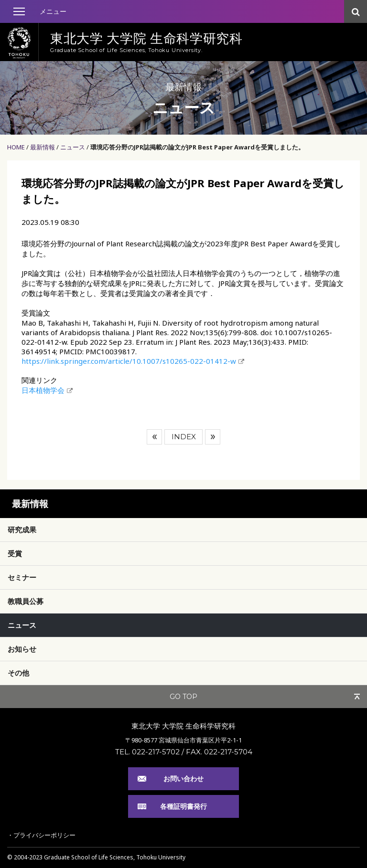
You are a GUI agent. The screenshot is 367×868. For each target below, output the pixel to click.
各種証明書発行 (183, 806)
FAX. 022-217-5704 (219, 752)
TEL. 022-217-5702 (147, 752)
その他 (18, 673)
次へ (213, 437)
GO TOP (183, 697)
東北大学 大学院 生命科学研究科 (183, 726)
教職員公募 (26, 601)
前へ (154, 437)
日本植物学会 (43, 390)
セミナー (22, 577)
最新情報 (43, 147)
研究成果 (22, 529)
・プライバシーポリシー (41, 835)
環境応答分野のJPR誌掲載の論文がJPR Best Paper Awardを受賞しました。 (197, 147)
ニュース (73, 147)
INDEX (184, 437)
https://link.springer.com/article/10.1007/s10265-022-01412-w (129, 361)
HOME (16, 147)
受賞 (15, 553)
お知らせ (22, 649)
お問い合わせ (183, 778)
